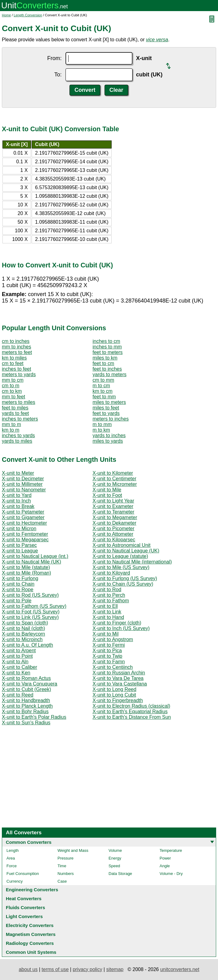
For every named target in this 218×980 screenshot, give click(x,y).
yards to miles (17, 441)
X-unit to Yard (17, 495)
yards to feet (15, 413)
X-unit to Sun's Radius (26, 723)
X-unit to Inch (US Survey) (121, 628)
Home (6, 15)
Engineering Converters (32, 890)
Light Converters (24, 916)
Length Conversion (28, 15)
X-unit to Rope (18, 590)
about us (28, 969)
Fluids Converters (26, 907)
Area (11, 858)
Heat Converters (24, 899)
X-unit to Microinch (22, 639)
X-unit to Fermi (109, 645)
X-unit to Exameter (113, 506)
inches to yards (18, 435)
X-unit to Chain (18, 584)
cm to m (11, 386)
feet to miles (15, 408)
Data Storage (120, 874)
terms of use (55, 969)
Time (62, 866)
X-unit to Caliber (20, 667)
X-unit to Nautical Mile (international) (132, 562)
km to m (11, 430)
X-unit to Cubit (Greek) (26, 689)
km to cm (103, 391)
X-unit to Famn (109, 662)
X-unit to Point (17, 656)
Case (62, 881)
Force (12, 866)
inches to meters (20, 419)
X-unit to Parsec (19, 545)
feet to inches (107, 369)
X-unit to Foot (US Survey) (31, 612)
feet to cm (103, 363)
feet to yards (106, 413)
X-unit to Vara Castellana (120, 684)
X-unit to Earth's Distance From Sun (132, 717)
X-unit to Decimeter (23, 479)
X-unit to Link (107, 612)
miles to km (105, 358)
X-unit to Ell (105, 606)
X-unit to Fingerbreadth (118, 700)
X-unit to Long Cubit (114, 695)
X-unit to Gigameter (23, 517)
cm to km (12, 391)
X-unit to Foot (107, 495)
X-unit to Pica (107, 651)
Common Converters (29, 842)
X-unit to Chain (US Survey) (123, 584)
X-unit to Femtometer (25, 534)
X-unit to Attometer (113, 534)
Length (13, 850)
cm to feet (13, 363)
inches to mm (107, 347)
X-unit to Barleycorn (24, 634)
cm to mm (103, 380)
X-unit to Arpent (19, 651)
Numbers (66, 874)
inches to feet (16, 369)
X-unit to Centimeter (114, 479)
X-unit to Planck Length (27, 706)
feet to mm (104, 397)
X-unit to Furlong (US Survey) (125, 578)
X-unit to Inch (16, 501)
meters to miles (18, 402)
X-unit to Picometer (113, 529)
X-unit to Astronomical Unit (122, 545)
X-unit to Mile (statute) (26, 567)
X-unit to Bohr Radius (25, 712)
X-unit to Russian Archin (119, 673)
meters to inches (111, 419)
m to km (101, 430)
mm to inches (16, 347)
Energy (115, 858)
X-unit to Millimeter (22, 484)
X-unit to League (20, 551)
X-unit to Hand (108, 617)
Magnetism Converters (31, 934)
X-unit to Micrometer (115, 484)
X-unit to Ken (16, 673)
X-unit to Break (18, 506)
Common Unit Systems (31, 952)
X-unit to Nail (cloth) (24, 628)
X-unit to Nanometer (24, 490)
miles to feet (106, 408)
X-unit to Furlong (20, 578)
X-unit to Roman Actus (26, 678)
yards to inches (109, 435)
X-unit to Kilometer (113, 473)
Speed (114, 866)
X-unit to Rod (107, 590)
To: (58, 75)
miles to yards (108, 441)
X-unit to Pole (17, 601)
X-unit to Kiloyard (111, 573)
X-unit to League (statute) (120, 556)
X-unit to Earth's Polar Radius (34, 717)
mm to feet (14, 397)
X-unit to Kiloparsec (114, 540)
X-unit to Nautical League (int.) (35, 556)
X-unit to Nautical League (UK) (126, 551)
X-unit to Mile (107, 490)
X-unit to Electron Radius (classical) (131, 706)
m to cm (101, 386)
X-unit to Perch (109, 595)
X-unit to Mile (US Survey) (121, 567)
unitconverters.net (180, 969)
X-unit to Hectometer (24, 523)
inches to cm (106, 341)
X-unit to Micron (19, 529)
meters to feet (17, 352)
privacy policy (87, 969)
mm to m (11, 424)
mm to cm (13, 380)
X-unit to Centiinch (113, 667)
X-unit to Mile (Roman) (26, 573)
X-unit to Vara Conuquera (30, 684)
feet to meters (108, 352)
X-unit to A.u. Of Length (27, 645)
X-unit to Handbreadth (26, 700)
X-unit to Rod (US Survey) (30, 595)
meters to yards (19, 374)
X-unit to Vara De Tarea (118, 678)
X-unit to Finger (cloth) (117, 623)
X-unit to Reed (18, 695)
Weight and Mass (73, 850)
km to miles (14, 358)
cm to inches (16, 341)
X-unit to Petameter (23, 512)
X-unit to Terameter (113, 512)
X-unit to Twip (107, 656)
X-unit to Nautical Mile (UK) (32, 562)
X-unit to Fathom (111, 601)
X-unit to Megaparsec (25, 540)
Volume (115, 850)
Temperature (171, 850)
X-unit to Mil (105, 634)
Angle (165, 866)
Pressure (65, 858)
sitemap (115, 969)
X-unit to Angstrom (113, 639)
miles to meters (109, 402)
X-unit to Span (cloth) (25, 623)
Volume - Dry (171, 874)
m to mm (102, 424)
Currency (15, 881)
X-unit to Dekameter (114, 523)
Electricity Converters (30, 925)
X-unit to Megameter (115, 517)
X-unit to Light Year (113, 501)
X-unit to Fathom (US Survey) (34, 606)
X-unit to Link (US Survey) (30, 617)
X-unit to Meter (18, 473)
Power (165, 858)
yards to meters (109, 374)
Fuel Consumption (23, 874)
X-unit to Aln (15, 662)
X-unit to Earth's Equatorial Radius (130, 712)
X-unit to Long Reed (114, 689)
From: (55, 58)
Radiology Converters (30, 943)
